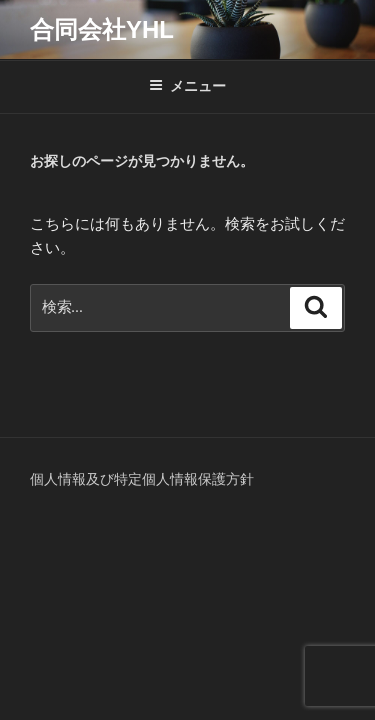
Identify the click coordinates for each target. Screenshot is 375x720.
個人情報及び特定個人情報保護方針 (142, 479)
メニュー (187, 86)
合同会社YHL (102, 29)
